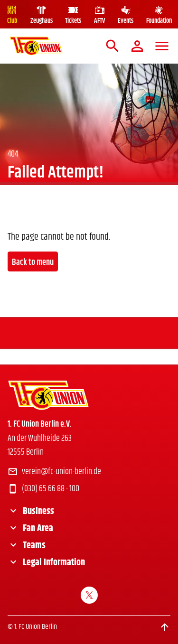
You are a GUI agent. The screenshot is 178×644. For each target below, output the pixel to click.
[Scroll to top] (165, 627)
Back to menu (33, 262)
